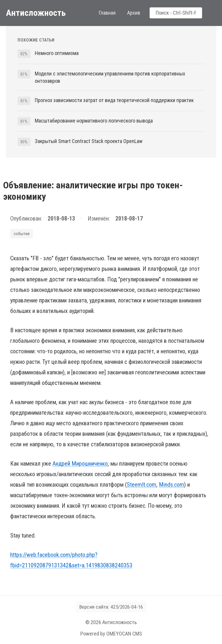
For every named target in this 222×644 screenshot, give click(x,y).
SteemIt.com (142, 485)
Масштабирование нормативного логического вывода (94, 121)
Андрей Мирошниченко (80, 464)
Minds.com (171, 485)
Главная (107, 13)
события (22, 234)
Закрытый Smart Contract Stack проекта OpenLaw (89, 141)
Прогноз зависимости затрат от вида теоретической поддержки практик (114, 100)
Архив (134, 13)
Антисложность (36, 13)
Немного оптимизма (57, 53)
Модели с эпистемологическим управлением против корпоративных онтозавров (110, 77)
